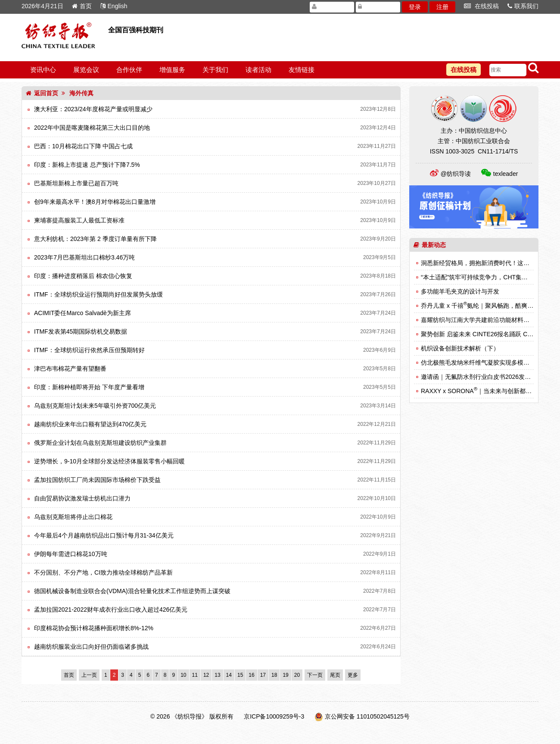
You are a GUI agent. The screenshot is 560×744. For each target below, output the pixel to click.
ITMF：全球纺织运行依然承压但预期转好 (89, 350)
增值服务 (172, 70)
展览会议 (86, 70)
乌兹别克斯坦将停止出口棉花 (73, 517)
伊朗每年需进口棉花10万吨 (71, 554)
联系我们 (523, 6)
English (114, 6)
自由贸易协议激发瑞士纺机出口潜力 (82, 498)
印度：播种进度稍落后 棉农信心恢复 (83, 276)
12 (206, 675)
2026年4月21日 (42, 6)
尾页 (335, 675)
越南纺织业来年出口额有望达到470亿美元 (90, 424)
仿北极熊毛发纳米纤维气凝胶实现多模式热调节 (484, 363)
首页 (82, 6)
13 (217, 675)
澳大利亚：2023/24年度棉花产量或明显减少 (93, 109)
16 (251, 675)
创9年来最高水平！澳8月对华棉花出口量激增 (95, 202)
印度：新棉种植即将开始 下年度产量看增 (89, 387)
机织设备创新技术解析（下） (460, 348)
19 (285, 675)
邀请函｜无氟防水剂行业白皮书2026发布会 (479, 377)
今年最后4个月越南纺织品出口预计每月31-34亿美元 (104, 535)
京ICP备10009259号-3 (274, 716)
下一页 (315, 675)
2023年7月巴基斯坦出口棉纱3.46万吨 (84, 257)
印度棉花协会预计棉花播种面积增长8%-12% (94, 628)
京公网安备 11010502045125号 (367, 716)
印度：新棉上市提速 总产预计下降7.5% (87, 165)
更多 (353, 675)
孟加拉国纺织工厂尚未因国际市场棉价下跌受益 (97, 480)
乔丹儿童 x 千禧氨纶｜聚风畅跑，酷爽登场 (480, 306)
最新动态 (430, 245)
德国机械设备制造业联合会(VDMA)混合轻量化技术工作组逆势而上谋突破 (132, 591)
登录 (415, 7)
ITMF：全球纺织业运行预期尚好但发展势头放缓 (98, 294)
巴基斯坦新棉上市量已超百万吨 (76, 183)
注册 (442, 7)
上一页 (89, 675)
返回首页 (42, 93)
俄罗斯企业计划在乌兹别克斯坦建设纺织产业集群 (100, 443)
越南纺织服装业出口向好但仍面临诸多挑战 (91, 647)
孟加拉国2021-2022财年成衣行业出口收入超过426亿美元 (111, 610)
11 (195, 675)
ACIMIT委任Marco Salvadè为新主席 (82, 313)
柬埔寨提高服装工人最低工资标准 (79, 220)
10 (183, 675)
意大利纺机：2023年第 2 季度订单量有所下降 (95, 239)
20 (297, 675)
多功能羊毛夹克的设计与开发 (460, 291)
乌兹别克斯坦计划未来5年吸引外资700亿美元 (95, 406)
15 (240, 675)
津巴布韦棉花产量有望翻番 (70, 369)
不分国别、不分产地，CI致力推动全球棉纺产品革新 (103, 572)
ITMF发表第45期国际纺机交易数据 (81, 331)
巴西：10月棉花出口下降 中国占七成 (83, 146)
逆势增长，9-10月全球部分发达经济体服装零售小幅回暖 (109, 461)
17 (263, 675)
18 (274, 675)
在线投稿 (481, 6)
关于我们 (215, 70)
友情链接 (302, 70)
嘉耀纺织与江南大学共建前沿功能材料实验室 (481, 320)
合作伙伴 (129, 70)
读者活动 (258, 70)
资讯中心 (43, 70)
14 (229, 675)
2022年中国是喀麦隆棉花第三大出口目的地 (92, 128)
